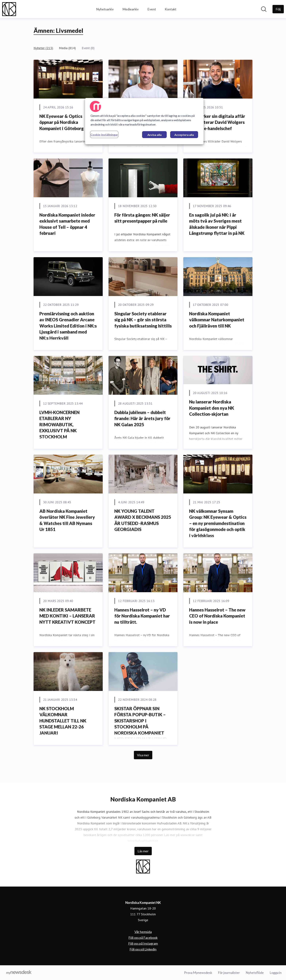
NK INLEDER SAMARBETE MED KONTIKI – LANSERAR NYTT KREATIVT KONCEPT (67, 616)
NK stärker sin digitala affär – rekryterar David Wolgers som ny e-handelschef (217, 122)
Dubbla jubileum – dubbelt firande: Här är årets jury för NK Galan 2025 (142, 418)
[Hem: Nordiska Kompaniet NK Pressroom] (9, 9)
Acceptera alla (184, 135)
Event (152, 9)
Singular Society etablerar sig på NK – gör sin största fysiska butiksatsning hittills (143, 320)
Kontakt (171, 9)
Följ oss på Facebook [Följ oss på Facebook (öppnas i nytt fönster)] (143, 938)
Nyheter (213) (43, 48)
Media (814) (67, 48)
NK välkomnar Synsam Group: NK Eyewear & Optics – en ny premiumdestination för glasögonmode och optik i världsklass (218, 523)
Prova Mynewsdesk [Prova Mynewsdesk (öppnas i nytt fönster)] (198, 973)
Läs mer (143, 851)
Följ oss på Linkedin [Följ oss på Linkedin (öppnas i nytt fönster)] (143, 949)
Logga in (276, 973)
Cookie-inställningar (104, 135)
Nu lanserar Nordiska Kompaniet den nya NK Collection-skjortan (212, 408)
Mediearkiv (131, 9)
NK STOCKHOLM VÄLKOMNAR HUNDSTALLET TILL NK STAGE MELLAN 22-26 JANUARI (63, 721)
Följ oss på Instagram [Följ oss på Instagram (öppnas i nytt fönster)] (143, 943)
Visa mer (143, 755)
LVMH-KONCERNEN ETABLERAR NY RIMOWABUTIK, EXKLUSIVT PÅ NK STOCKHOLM (59, 425)
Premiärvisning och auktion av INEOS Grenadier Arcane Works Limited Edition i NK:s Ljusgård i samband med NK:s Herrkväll (68, 326)
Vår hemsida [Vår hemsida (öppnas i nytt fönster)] (143, 932)
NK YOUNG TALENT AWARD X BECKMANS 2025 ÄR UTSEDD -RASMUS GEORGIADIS (143, 520)
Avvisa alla (154, 135)
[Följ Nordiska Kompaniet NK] (278, 9)
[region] (144, 121)
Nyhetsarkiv (105, 9)
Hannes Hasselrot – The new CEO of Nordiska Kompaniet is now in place (217, 616)
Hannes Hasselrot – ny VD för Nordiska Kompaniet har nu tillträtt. (142, 616)
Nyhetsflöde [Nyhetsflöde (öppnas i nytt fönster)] (255, 973)
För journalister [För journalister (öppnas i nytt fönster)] (229, 973)
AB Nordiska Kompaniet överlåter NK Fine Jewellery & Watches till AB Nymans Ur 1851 (67, 520)
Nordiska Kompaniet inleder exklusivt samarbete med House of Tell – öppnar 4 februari (67, 224)
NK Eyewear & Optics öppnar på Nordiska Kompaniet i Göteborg (62, 122)
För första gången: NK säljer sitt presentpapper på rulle (142, 218)
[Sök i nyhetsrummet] (264, 9)
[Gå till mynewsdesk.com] (19, 973)
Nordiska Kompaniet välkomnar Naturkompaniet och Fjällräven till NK (217, 320)
